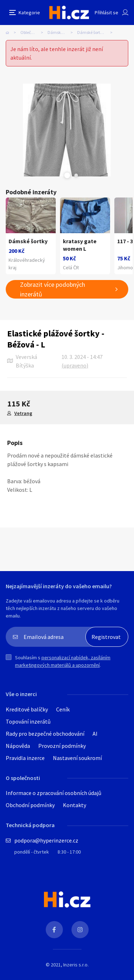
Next (76, 175)
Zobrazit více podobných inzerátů (53, 289)
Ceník (63, 709)
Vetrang (23, 413)
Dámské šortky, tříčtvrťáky (97, 32)
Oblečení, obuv (34, 32)
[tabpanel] (67, 130)
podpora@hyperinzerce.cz (46, 840)
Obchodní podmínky (30, 805)
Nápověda (18, 746)
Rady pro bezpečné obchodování (45, 734)
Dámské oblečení (62, 32)
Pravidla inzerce (25, 758)
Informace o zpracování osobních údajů (54, 793)
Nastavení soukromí (77, 758)
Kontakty (75, 805)
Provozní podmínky (62, 746)
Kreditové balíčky (27, 709)
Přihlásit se (106, 12)
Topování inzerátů (28, 721)
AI (95, 734)
